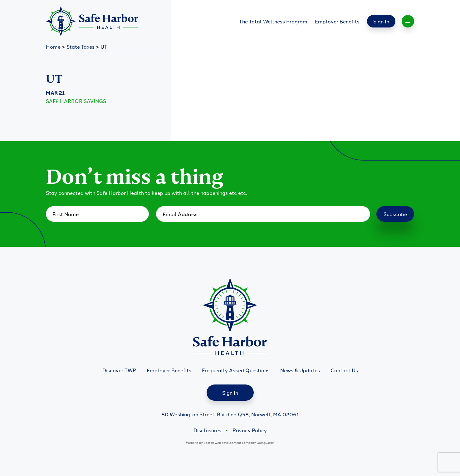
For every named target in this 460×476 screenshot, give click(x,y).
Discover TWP (119, 370)
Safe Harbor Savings (76, 101)
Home (53, 47)
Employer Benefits (337, 21)
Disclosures (207, 430)
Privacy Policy (250, 430)
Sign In (381, 21)
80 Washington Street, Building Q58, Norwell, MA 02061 (230, 414)
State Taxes (81, 47)
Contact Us (344, 370)
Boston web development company (230, 442)
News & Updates (300, 370)
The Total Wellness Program (273, 21)
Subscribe (395, 214)
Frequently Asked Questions (236, 370)
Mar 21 (55, 93)
